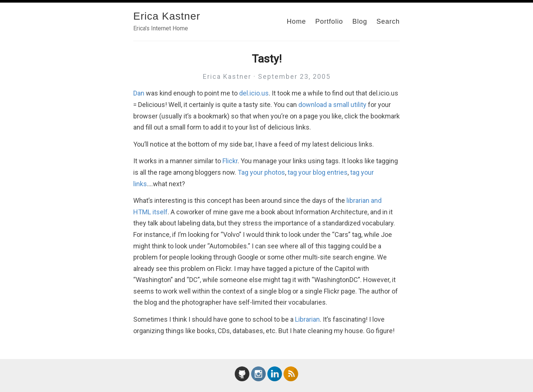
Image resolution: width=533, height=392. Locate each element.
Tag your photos (261, 172)
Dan (139, 93)
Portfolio (329, 21)
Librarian (307, 319)
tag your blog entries (318, 172)
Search (388, 21)
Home (296, 21)
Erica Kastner (167, 16)
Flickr (230, 161)
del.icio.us (254, 93)
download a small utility (332, 105)
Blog (360, 21)
